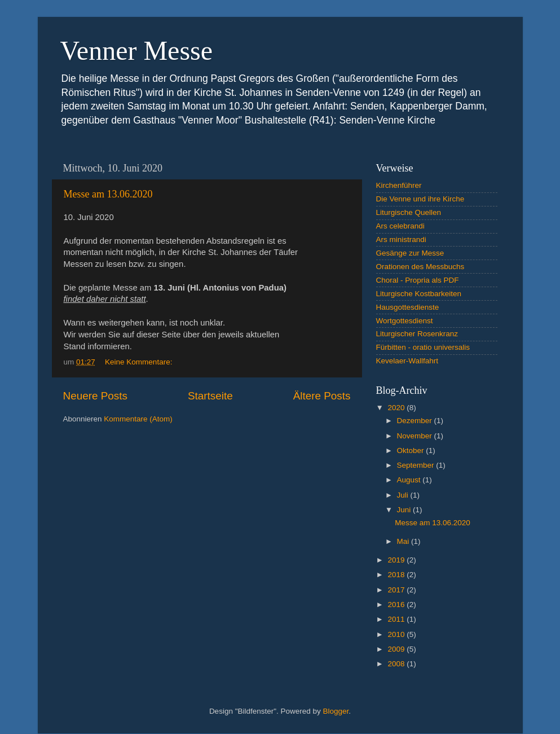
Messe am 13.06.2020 (108, 194)
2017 (397, 590)
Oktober (412, 450)
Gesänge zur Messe (410, 253)
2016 (397, 605)
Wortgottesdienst (405, 321)
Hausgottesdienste (408, 307)
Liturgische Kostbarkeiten (419, 294)
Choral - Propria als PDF (418, 280)
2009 (397, 649)
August (410, 480)
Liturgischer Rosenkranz (417, 334)
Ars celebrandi (400, 226)
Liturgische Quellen (409, 212)
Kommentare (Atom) (138, 419)
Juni (405, 510)
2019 (397, 560)
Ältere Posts (322, 396)
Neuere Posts (95, 396)
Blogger (336, 711)
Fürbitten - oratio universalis (423, 347)
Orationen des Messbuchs (420, 267)
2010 (397, 634)
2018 (397, 575)
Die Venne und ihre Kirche (420, 199)
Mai (404, 541)
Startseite (210, 396)
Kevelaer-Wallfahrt (407, 361)
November (416, 436)
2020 (397, 408)
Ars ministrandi (401, 239)
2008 (397, 664)
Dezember (416, 421)
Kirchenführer (399, 185)
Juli (404, 495)
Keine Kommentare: (140, 362)
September (417, 465)
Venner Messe (137, 50)
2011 (397, 619)
